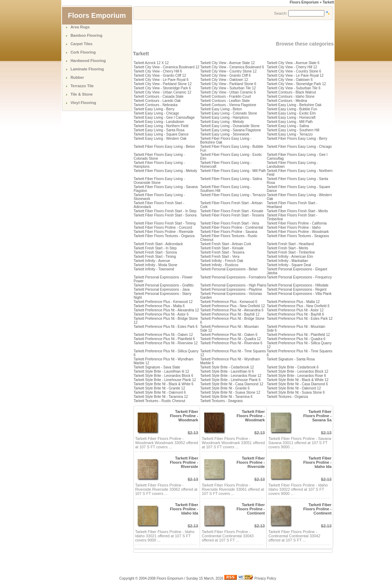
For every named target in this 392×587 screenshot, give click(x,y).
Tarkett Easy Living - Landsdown (159, 122)
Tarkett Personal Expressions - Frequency (300, 277)
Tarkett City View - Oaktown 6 (290, 80)
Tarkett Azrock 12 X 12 (151, 63)
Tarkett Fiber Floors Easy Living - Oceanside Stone (159, 181)
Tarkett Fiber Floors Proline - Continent (251, 509)
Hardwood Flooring (88, 61)
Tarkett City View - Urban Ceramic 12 (163, 92)
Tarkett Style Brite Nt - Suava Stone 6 (296, 392)
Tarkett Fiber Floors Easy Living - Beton (164, 147)
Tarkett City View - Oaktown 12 (224, 80)
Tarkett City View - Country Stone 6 (294, 71)
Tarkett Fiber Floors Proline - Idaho (294, 227)
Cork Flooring (83, 52)
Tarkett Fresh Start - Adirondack (159, 244)
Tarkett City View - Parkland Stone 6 (228, 84)
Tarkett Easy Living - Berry (154, 109)
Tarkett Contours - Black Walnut (291, 92)
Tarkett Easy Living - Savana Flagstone (231, 130)
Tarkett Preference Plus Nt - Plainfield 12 (298, 335)
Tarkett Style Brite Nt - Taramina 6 (226, 397)
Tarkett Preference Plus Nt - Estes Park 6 (166, 327)
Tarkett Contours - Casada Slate (159, 96)
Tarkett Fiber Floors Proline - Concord (163, 227)
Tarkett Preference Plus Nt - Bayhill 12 (230, 314)
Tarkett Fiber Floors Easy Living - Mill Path (233, 171)
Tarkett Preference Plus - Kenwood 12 (163, 302)
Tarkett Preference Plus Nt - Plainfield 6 (164, 339)
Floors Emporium (304, 2)
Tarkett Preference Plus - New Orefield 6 (298, 306)
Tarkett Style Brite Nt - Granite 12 (160, 388)
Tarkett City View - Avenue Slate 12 (228, 63)
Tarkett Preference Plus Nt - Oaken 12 (163, 335)
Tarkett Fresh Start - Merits (288, 248)
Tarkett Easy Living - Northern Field (161, 126)
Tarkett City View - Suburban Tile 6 (294, 88)
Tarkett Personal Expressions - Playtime (231, 289)
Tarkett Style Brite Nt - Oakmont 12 (294, 388)
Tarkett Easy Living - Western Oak (160, 139)
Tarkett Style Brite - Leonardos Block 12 (298, 371)
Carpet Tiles (81, 44)
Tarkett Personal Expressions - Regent (297, 289)
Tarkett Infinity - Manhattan (288, 261)
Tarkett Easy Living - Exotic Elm (291, 113)
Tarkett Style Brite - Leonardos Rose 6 (297, 376)
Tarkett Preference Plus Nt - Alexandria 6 (232, 310)
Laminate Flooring (87, 69)
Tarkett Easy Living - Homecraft (291, 118)
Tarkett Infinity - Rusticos (219, 265)
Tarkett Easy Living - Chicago (157, 113)
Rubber (77, 77)
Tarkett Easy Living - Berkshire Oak (294, 105)
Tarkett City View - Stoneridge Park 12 (297, 84)
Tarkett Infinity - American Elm (290, 257)
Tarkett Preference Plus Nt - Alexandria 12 (166, 310)
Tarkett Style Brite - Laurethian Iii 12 (161, 371)
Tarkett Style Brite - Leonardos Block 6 (164, 376)
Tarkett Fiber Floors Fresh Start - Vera (230, 223)
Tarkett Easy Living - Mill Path (290, 122)
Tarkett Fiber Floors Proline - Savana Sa (318, 416)
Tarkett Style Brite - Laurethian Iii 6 (227, 371)
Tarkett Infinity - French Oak (222, 261)
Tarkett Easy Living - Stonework (225, 134)
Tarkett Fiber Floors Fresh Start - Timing (165, 223)
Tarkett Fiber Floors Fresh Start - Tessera (232, 215)
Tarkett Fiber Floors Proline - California (297, 223)
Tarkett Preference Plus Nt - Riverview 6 (231, 343)
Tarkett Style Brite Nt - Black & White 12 (298, 380)
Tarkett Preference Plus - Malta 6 (159, 306)
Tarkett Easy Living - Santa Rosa (159, 130)
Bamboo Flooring (86, 35)
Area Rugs (80, 27)
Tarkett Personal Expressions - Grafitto (164, 285)
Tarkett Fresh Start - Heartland (291, 244)
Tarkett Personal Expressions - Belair (229, 269)
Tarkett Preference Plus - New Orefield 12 (233, 306)
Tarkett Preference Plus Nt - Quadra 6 (296, 339)
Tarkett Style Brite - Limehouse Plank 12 (165, 380)
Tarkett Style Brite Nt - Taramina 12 (161, 397)
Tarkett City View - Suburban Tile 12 (228, 88)
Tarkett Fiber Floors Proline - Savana (229, 232)
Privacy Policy (265, 578)
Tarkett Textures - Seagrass (222, 401)
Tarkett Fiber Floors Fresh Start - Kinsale (232, 211)
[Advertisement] (215, 30)
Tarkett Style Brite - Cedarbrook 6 (293, 367)
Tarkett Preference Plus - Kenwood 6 (229, 302)
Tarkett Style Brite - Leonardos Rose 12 (231, 376)
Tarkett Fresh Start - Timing (155, 257)
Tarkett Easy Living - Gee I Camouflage (164, 118)
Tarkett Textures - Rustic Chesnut (160, 401)
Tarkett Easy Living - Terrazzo (290, 134)
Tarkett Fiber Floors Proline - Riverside (164, 232)
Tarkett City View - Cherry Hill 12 (292, 67)
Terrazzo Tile (82, 86)
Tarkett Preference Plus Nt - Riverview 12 (166, 343)
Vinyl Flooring (83, 103)
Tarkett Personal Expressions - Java (162, 289)
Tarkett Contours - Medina (287, 101)
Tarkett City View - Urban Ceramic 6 (228, 92)
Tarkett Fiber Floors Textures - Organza (164, 236)
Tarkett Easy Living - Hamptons (225, 118)
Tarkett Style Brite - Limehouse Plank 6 (231, 380)
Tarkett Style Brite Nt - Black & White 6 (164, 384)
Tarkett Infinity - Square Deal (289, 265)
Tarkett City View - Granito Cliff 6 (226, 75)
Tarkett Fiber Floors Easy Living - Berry (297, 139)
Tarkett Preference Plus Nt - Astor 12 (295, 310)
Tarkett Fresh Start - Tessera (222, 252)
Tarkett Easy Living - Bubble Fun (292, 109)
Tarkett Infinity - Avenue (152, 261)
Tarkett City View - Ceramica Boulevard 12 (167, 67)
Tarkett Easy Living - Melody (222, 122)
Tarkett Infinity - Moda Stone (156, 265)
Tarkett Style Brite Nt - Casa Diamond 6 (298, 384)
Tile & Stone (81, 94)
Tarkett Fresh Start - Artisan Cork (226, 244)
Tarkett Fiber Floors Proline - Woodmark (298, 232)
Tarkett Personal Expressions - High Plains (233, 285)
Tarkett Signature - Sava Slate (157, 367)
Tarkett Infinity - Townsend (154, 269)
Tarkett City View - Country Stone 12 (229, 71)
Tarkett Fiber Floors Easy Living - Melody (166, 171)
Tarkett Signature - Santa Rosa (291, 359)
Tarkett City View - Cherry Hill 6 (158, 71)
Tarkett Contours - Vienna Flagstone (228, 105)
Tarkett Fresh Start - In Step (155, 248)
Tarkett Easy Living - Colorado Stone (229, 113)
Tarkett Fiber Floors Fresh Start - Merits (297, 211)
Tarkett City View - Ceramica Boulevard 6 (232, 67)
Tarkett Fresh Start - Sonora (155, 252)
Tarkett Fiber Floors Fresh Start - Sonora (165, 215)
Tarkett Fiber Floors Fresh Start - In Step (165, 211)
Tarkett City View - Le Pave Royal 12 (295, 75)
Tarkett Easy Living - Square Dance (161, 134)
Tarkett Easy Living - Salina (288, 126)
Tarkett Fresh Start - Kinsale (222, 248)
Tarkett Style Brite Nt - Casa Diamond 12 (232, 384)
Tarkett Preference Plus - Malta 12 (293, 302)
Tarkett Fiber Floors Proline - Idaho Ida (318, 462)
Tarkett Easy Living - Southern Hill (293, 130)
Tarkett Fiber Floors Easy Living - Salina (231, 179)
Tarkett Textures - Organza (288, 397)
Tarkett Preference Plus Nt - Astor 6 (161, 314)
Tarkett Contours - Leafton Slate (225, 101)
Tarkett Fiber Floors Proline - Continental (232, 227)
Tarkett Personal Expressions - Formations (233, 277)
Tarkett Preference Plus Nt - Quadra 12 (231, 339)
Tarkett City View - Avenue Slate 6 (293, 63)
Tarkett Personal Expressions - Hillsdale (298, 285)
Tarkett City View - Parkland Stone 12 (163, 84)
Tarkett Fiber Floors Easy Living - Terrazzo (233, 195)
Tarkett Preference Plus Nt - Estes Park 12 (300, 319)
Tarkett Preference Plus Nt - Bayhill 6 (295, 314)
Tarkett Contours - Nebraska (156, 105)
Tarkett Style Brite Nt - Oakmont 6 (160, 392)
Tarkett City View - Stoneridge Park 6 (162, 88)
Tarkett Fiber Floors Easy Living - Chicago (300, 147)
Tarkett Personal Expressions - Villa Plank (299, 294)
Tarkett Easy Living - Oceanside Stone (230, 126)
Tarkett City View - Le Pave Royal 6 (161, 80)
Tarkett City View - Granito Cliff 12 (160, 75)
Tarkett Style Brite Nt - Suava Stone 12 (230, 392)
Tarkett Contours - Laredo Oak (157, 101)
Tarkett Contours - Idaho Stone (291, 96)
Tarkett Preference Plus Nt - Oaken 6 (229, 335)
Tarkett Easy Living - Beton (221, 109)
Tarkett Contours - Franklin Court (226, 96)
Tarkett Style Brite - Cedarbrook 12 (227, 367)
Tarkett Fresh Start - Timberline (291, 252)
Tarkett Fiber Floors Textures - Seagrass (298, 236)
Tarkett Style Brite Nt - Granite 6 (225, 388)
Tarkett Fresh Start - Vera (220, 257)
